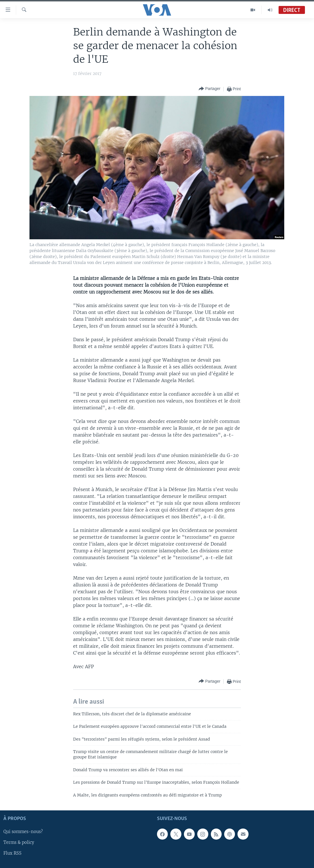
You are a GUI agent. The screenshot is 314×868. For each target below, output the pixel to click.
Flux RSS (12, 854)
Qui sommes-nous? (23, 832)
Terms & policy (19, 843)
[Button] (210, 89)
